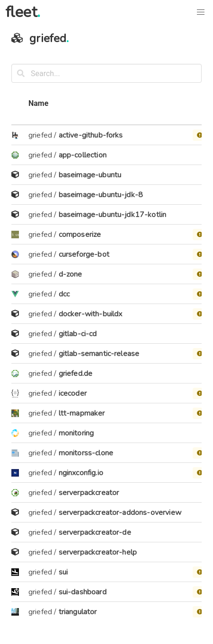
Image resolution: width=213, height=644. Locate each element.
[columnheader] (17, 109)
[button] (201, 12)
